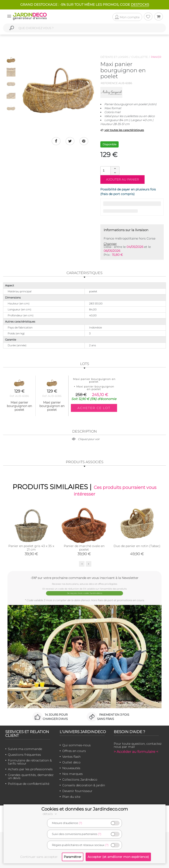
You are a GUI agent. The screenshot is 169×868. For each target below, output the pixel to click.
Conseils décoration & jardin (84, 785)
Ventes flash (71, 757)
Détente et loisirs (114, 57)
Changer (110, 244)
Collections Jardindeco (80, 780)
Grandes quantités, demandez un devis (31, 776)
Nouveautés (71, 768)
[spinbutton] (109, 170)
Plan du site (71, 797)
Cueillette (140, 57)
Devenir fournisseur (77, 791)
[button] (115, 169)
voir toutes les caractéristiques (122, 130)
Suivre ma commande (25, 749)
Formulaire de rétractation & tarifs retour (30, 762)
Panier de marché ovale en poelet (84, 548)
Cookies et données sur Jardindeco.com (85, 809)
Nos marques (73, 774)
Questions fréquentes (24, 755)
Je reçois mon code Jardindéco (85, 593)
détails (50, 814)
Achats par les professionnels (30, 769)
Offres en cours (74, 751)
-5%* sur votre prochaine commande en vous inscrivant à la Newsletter (84, 578)
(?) (80, 823)
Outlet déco (71, 762)
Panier (156, 57)
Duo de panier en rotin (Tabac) (137, 546)
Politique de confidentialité (29, 784)
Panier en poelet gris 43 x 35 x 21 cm (31, 548)
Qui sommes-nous (76, 745)
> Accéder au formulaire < (136, 752)
